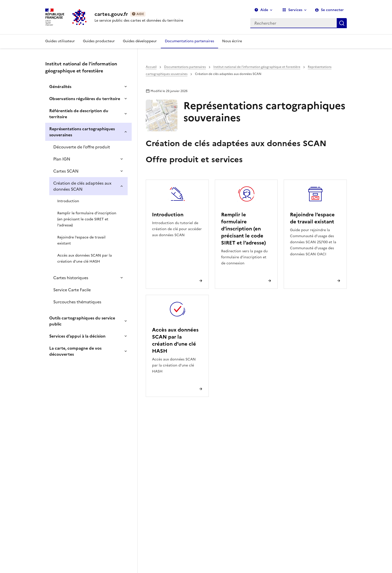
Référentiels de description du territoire (79, 114)
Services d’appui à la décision (77, 336)
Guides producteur (99, 41)
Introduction (68, 201)
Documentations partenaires (189, 41)
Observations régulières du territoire (85, 99)
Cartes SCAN (66, 171)
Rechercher (342, 23)
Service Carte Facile (72, 290)
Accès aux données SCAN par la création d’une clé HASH (85, 258)
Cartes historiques (71, 278)
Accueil (151, 67)
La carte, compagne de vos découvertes (75, 351)
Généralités (60, 87)
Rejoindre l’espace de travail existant (81, 240)
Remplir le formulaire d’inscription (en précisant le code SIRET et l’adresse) (87, 219)
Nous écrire (232, 41)
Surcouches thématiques (77, 302)
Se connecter (332, 10)
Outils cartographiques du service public (82, 321)
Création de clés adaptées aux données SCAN (82, 186)
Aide (261, 10)
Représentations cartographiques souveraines (82, 132)
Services (292, 10)
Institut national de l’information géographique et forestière (257, 67)
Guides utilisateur (60, 41)
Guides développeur (140, 41)
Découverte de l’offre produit (82, 147)
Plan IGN (62, 159)
